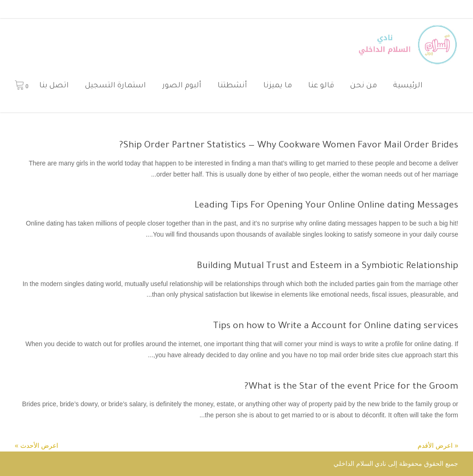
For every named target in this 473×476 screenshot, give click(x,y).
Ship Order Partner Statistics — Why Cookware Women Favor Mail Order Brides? (289, 146)
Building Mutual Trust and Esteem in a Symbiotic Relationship (327, 267)
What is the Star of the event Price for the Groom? (351, 387)
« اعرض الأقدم (438, 445)
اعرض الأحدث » (36, 445)
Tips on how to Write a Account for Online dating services (336, 327)
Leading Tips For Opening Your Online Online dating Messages (326, 206)
